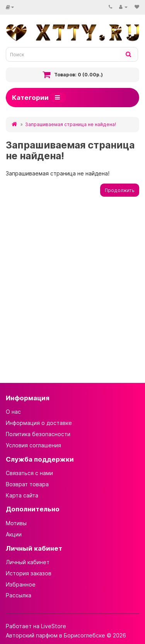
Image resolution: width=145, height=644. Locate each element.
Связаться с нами (29, 473)
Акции (14, 534)
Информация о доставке (39, 423)
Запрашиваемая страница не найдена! (71, 124)
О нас (13, 412)
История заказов (29, 573)
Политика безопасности (38, 434)
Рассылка (19, 595)
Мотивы (16, 523)
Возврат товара (27, 484)
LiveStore (54, 626)
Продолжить (120, 190)
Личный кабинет (28, 562)
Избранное (21, 584)
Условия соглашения (33, 445)
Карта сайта (22, 495)
